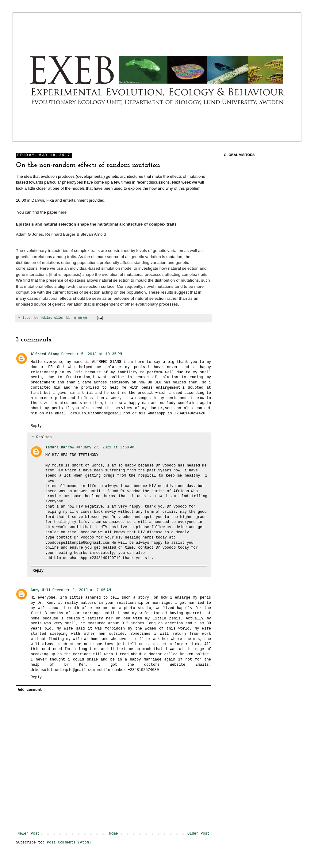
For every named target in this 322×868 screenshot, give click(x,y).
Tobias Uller (53, 318)
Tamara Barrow (60, 447)
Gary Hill (41, 590)
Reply (36, 426)
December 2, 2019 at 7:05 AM (82, 590)
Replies (44, 437)
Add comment (30, 690)
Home (114, 834)
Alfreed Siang (45, 354)
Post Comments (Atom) (69, 843)
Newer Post (29, 834)
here (63, 212)
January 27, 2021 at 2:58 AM (105, 447)
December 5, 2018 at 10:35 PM (92, 354)
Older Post (198, 834)
